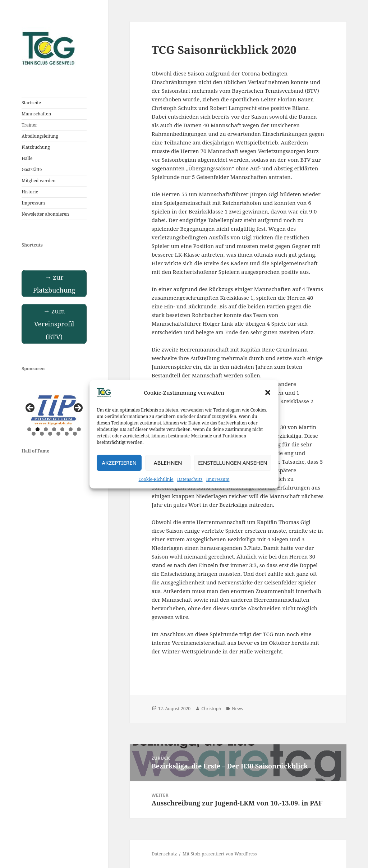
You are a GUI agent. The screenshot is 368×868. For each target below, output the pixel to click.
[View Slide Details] (54, 410)
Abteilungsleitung (40, 136)
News (237, 709)
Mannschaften (36, 114)
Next (78, 408)
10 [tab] (50, 434)
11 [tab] (59, 434)
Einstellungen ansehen (233, 463)
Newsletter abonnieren (45, 214)
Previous (31, 408)
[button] (268, 392)
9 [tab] (42, 434)
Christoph (211, 709)
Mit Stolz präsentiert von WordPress (220, 854)
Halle (27, 158)
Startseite (31, 103)
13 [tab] (75, 434)
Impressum (218, 479)
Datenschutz (190, 479)
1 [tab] (29, 429)
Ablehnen (168, 463)
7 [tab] (79, 429)
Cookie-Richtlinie (156, 479)
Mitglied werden (38, 181)
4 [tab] (54, 429)
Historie (30, 192)
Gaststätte (32, 169)
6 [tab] (71, 429)
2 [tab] (38, 429)
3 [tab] (46, 429)
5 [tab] (62, 429)
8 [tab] (34, 434)
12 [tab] (67, 434)
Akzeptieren (119, 463)
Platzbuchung (36, 147)
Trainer (29, 125)
